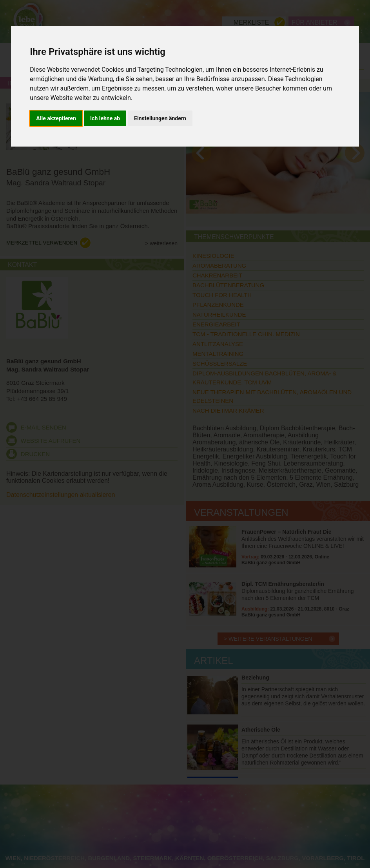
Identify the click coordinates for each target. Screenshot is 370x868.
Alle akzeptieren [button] (56, 118)
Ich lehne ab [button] (105, 118)
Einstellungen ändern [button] (160, 118)
